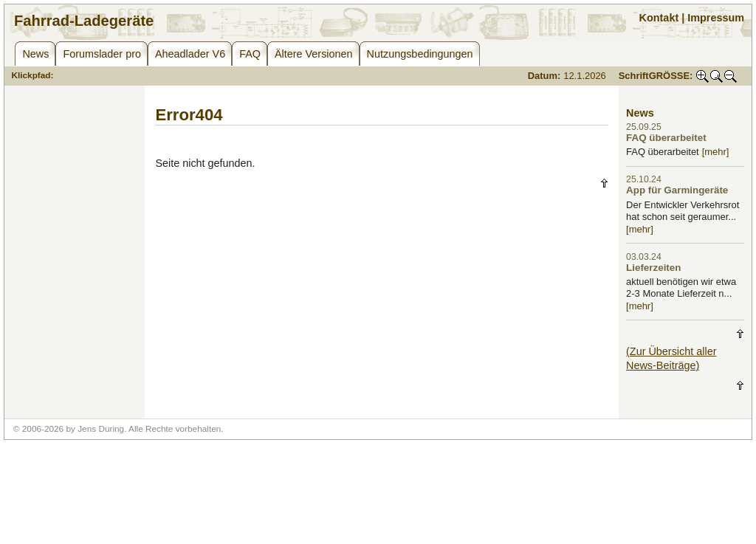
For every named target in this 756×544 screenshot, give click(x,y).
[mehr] (716, 152)
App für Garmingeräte (677, 190)
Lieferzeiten (653, 268)
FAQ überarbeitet (666, 138)
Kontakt (659, 18)
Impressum (716, 18)
